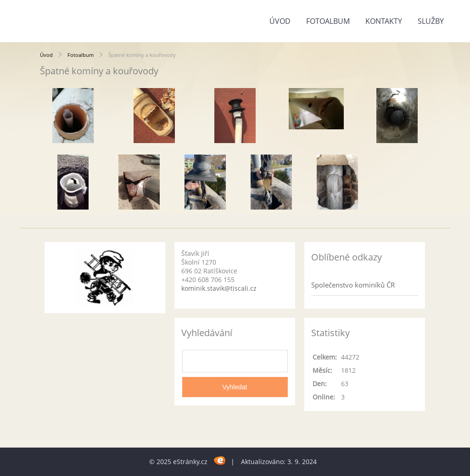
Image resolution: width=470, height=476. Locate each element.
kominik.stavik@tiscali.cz (219, 288)
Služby (431, 21)
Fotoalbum (328, 21)
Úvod (280, 21)
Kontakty (384, 21)
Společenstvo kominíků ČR (353, 285)
